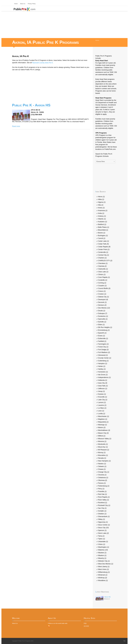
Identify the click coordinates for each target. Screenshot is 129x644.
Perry (101, 489)
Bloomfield (103, 230)
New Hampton (104, 461)
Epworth (102, 333)
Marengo (102, 425)
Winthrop (103, 578)
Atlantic (102, 219)
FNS (85, 623)
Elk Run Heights (105, 327)
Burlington (103, 236)
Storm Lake (103, 533)
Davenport (103, 300)
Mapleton (103, 419)
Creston (102, 294)
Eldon (101, 325)
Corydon (102, 286)
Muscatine (103, 455)
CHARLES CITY (105, 261)
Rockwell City (104, 505)
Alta (101, 205)
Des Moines (104, 308)
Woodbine (103, 580)
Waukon (102, 555)
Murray (102, 453)
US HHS (86, 626)
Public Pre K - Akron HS (31, 105)
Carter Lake (104, 241)
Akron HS (107, 597)
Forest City (103, 347)
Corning (102, 283)
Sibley (101, 519)
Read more (16, 126)
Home (16, 4)
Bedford (102, 224)
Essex (101, 336)
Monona (102, 441)
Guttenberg (103, 361)
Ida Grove (103, 375)
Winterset (103, 575)
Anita (101, 213)
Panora (102, 483)
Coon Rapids (104, 277)
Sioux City (103, 528)
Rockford (103, 503)
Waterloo (103, 550)
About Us (23, 4)
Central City (104, 255)
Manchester (104, 416)
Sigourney (103, 522)
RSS (49, 626)
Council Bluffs (104, 288)
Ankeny (102, 216)
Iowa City (103, 383)
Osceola (102, 475)
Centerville (103, 252)
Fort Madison (104, 352)
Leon (101, 411)
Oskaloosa (103, 478)
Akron (101, 197)
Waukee (102, 553)
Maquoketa (103, 422)
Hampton (103, 364)
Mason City (103, 433)
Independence (104, 377)
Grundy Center (105, 358)
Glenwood (103, 355)
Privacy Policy (32, 4)
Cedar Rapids (104, 247)
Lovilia (102, 414)
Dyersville (103, 319)
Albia (101, 199)
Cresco (102, 291)
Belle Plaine (104, 227)
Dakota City (103, 297)
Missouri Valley (105, 439)
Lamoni (102, 402)
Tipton (101, 539)
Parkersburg (104, 486)
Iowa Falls (103, 386)
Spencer (102, 530)
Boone (102, 233)
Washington (104, 547)
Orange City (104, 472)
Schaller (102, 511)
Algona (102, 202)
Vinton (102, 544)
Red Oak (102, 494)
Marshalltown (104, 430)
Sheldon (102, 514)
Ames (101, 208)
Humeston (103, 372)
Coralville (103, 280)
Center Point (104, 249)
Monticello (103, 444)
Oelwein (102, 466)
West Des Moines (106, 564)
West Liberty (104, 567)
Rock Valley (104, 500)
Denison (102, 305)
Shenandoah (104, 516)
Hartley (102, 369)
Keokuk (102, 394)
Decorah (102, 302)
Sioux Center (104, 525)
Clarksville (103, 269)
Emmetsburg (104, 330)
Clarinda (102, 266)
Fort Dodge (103, 350)
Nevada (102, 458)
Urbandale (103, 542)
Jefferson (103, 389)
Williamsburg (104, 572)
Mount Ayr (103, 447)
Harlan (102, 366)
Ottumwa (103, 480)
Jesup (101, 391)
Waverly (102, 558)
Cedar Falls (103, 244)
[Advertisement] (64, 25)
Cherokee (103, 263)
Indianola (103, 380)
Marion (102, 427)
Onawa (102, 469)
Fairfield (102, 341)
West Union (103, 569)
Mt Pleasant (104, 450)
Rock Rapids (104, 497)
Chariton (102, 258)
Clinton (102, 274)
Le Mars (102, 408)
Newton (102, 464)
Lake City (103, 400)
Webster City (104, 561)
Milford (102, 436)
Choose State (101, 161)
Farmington (103, 344)
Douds (102, 311)
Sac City (102, 508)
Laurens (102, 405)
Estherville (103, 338)
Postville (102, 491)
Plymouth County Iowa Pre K (42, 63)
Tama (101, 536)
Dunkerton (103, 316)
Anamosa (103, 211)
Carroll (102, 238)
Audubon (103, 222)
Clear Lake (103, 272)
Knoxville (103, 397)
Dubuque (103, 313)
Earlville (102, 322)
